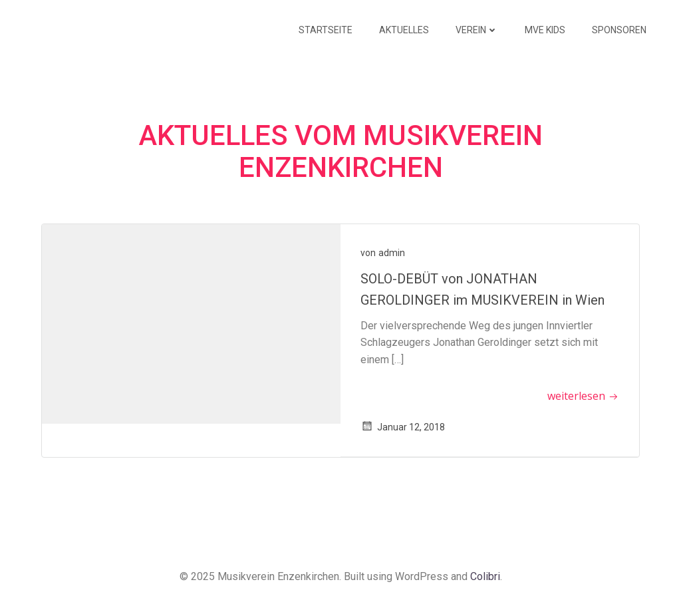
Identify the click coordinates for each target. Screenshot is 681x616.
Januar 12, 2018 (403, 427)
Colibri (485, 576)
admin (392, 253)
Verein (477, 30)
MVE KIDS (545, 30)
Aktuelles (404, 30)
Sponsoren (619, 30)
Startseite (326, 30)
